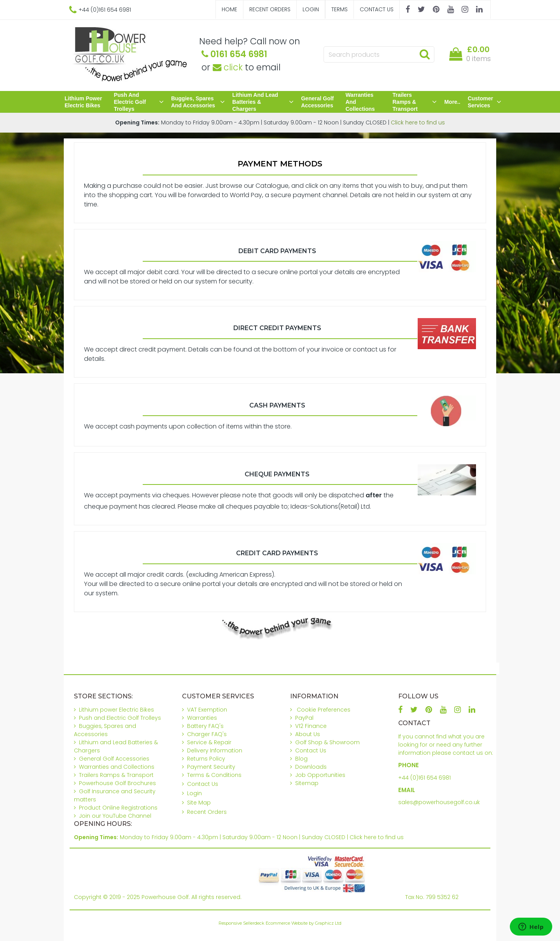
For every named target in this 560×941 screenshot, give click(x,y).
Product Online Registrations (118, 808)
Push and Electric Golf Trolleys (139, 102)
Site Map (199, 803)
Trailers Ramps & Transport (415, 102)
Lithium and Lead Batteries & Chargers (263, 102)
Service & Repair (209, 742)
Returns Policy (206, 759)
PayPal (304, 718)
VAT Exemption (207, 710)
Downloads (311, 767)
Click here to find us (418, 122)
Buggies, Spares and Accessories (198, 102)
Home (229, 9)
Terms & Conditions (214, 775)
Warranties (202, 718)
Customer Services (485, 102)
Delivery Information (215, 750)
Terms (339, 9)
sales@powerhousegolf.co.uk (439, 802)
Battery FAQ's (205, 726)
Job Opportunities (320, 775)
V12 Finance (311, 726)
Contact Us (377, 9)
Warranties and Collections (360, 102)
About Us (308, 734)
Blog (301, 759)
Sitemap (307, 783)
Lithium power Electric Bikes (83, 102)
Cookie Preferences (324, 710)
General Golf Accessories (317, 102)
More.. (452, 102)
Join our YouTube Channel (115, 816)
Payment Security (211, 767)
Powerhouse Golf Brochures (117, 783)
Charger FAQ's (207, 734)
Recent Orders (270, 9)
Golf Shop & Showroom (327, 742)
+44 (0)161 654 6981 (424, 778)
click (228, 67)
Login (311, 9)
